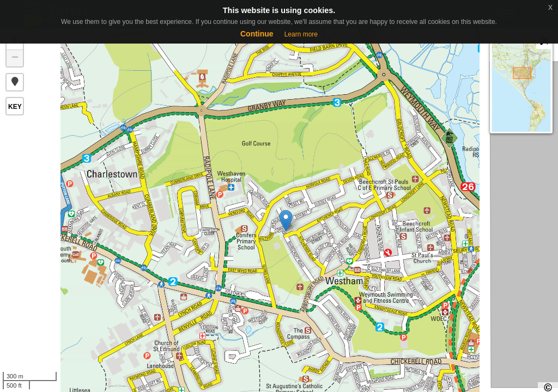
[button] (15, 82)
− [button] (15, 58)
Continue (257, 34)
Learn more (301, 34)
